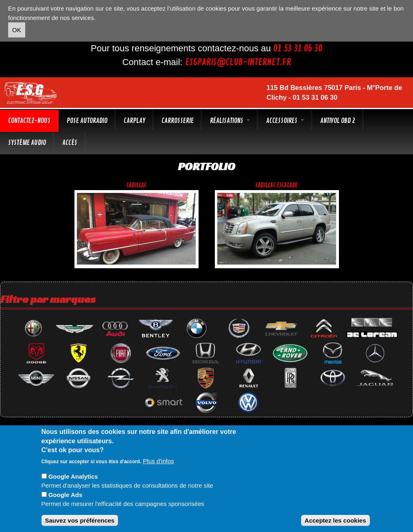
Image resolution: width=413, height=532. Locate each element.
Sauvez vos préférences (80, 520)
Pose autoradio (87, 121)
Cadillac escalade (277, 185)
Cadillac (137, 185)
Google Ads (66, 495)
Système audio (27, 143)
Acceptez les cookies (335, 520)
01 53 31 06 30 (298, 48)
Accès (70, 143)
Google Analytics (73, 476)
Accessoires (285, 121)
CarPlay (134, 121)
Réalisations (230, 121)
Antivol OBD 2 (338, 121)
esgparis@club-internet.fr (238, 62)
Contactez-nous (29, 121)
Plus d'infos (158, 461)
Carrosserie (178, 121)
